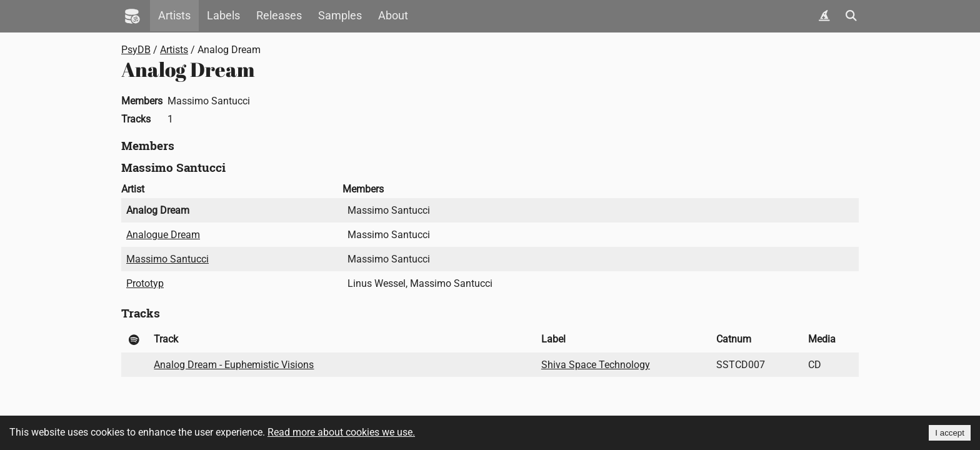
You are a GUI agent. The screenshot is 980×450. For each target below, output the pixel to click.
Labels (223, 16)
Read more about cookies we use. (341, 432)
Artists (174, 16)
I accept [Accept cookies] (950, 433)
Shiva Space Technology (596, 365)
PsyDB (136, 50)
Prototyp (145, 283)
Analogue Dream (163, 235)
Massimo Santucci (167, 259)
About (393, 16)
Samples (340, 16)
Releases (279, 16)
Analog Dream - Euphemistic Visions (234, 365)
